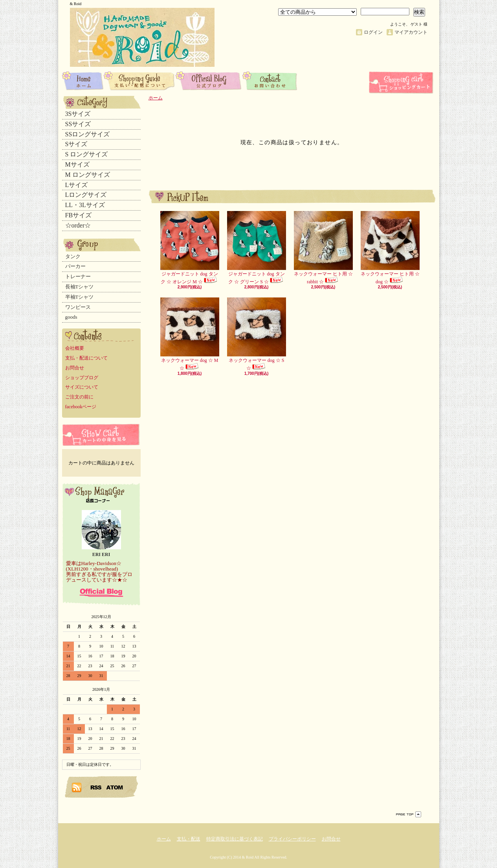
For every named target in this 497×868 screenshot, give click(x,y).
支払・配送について (140, 81)
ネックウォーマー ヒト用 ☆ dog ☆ (390, 248)
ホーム (83, 81)
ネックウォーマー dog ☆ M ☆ (190, 334)
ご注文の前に (79, 397)
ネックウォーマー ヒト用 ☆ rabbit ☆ (323, 248)
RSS (96, 787)
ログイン (373, 32)
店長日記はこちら (101, 593)
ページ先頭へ (409, 814)
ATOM (115, 787)
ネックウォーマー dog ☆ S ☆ (257, 334)
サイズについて (82, 387)
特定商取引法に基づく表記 (235, 839)
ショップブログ (209, 81)
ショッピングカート (402, 83)
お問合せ (270, 81)
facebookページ (81, 407)
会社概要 (75, 348)
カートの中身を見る (101, 435)
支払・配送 (189, 839)
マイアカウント (411, 32)
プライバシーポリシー (292, 839)
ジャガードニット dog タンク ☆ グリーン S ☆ (257, 248)
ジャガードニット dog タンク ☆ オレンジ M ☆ (190, 248)
